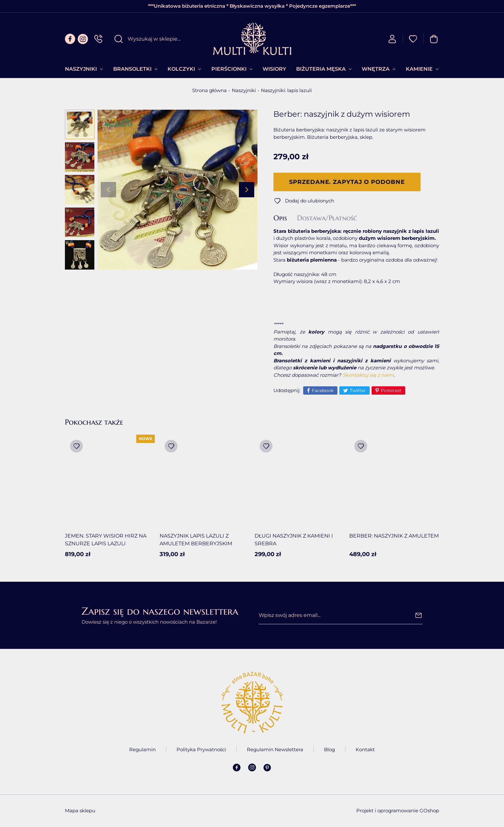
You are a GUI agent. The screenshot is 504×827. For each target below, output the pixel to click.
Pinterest (391, 390)
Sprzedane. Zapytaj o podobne (347, 182)
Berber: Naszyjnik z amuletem (394, 536)
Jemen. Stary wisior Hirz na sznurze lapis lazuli (106, 540)
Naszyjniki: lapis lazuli (286, 90)
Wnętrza (376, 69)
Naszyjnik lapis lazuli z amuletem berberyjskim (196, 540)
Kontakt (365, 749)
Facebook (323, 390)
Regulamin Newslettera (275, 749)
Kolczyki (181, 69)
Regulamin (142, 749)
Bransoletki (132, 69)
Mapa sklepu (80, 811)
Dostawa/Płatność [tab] (327, 218)
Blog (329, 749)
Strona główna (209, 90)
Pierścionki (229, 69)
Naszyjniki (81, 69)
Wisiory (274, 69)
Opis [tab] (280, 218)
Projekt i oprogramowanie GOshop (398, 811)
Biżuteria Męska (321, 69)
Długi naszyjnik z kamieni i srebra (294, 540)
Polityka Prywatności (201, 749)
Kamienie (419, 69)
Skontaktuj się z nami (368, 375)
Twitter (358, 390)
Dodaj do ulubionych (310, 201)
